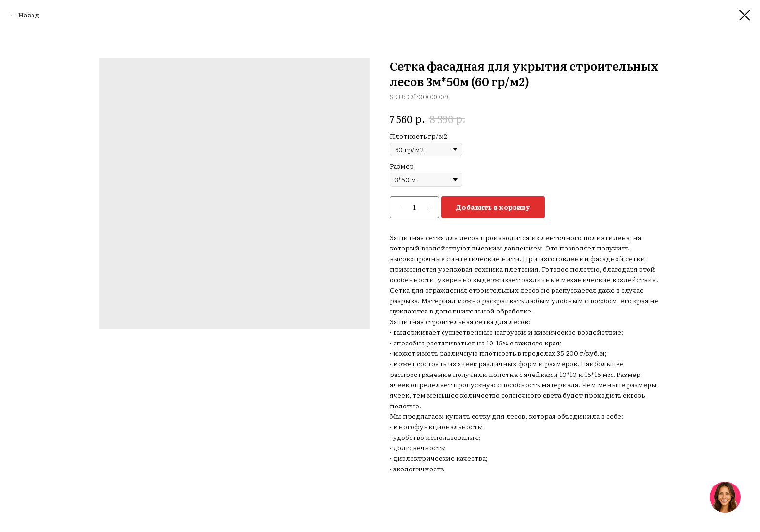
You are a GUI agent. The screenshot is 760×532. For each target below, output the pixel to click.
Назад (29, 15)
